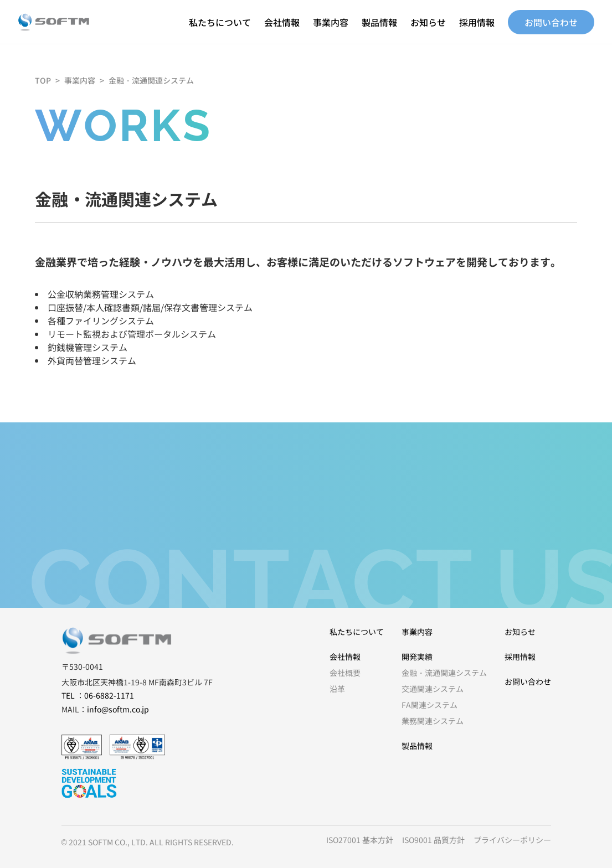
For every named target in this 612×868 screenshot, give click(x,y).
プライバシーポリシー (512, 840)
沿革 (337, 689)
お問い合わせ (551, 22)
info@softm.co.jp (118, 709)
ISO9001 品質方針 (433, 840)
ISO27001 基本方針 (360, 840)
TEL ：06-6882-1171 (98, 695)
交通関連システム (433, 689)
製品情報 (379, 22)
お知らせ (428, 22)
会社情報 (282, 22)
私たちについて (220, 22)
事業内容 (331, 22)
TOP (43, 80)
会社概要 (345, 673)
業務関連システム (433, 721)
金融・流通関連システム (151, 80)
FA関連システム (430, 705)
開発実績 (417, 657)
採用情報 (477, 22)
